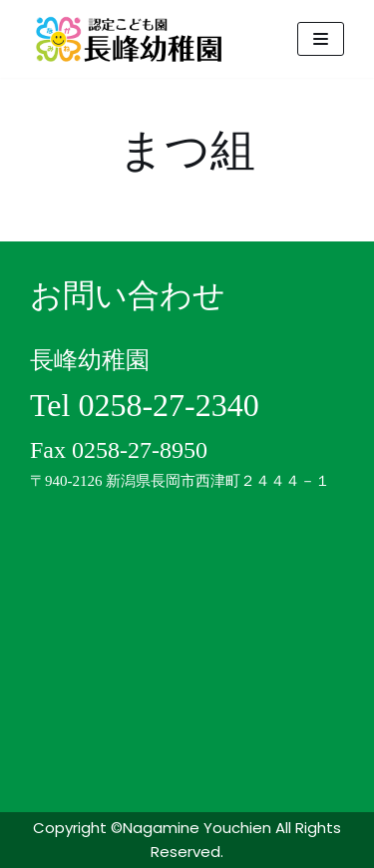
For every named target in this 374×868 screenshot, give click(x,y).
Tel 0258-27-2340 (145, 405)
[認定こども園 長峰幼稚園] (135, 39)
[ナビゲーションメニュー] (321, 39)
